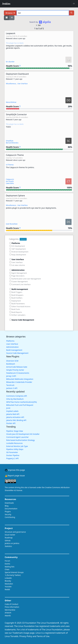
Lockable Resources (15, 443)
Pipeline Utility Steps (15, 449)
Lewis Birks (10, 183)
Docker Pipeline (13, 455)
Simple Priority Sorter (15, 370)
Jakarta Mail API (13, 414)
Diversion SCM (12, 361)
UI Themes (10, 165)
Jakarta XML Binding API (16, 420)
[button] (39, 51)
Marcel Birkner (11, 102)
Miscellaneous (11, 84)
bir (40, 25)
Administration (12, 347)
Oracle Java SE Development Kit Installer (23, 434)
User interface (12, 344)
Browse (10, 13)
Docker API (11, 423)
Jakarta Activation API (15, 417)
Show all (23, 239)
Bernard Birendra (12, 143)
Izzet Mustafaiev (12, 224)
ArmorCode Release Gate (17, 367)
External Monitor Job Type (17, 446)
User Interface (22, 84)
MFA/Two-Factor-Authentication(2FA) (22, 402)
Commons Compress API (17, 396)
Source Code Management (17, 353)
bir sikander (10, 62)
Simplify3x (10, 141)
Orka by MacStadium (15, 399)
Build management (14, 350)
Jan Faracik (10, 181)
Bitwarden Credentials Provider (19, 382)
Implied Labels (12, 411)
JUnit (8, 408)
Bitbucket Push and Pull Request (20, 405)
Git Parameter (12, 452)
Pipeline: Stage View (15, 431)
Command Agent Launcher (18, 437)
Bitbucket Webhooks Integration (20, 379)
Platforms (10, 341)
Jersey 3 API (11, 376)
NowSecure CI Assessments (18, 373)
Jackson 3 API (12, 388)
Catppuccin (10, 179)
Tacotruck (10, 385)
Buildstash (11, 364)
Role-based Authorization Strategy (21, 440)
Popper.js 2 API (12, 458)
